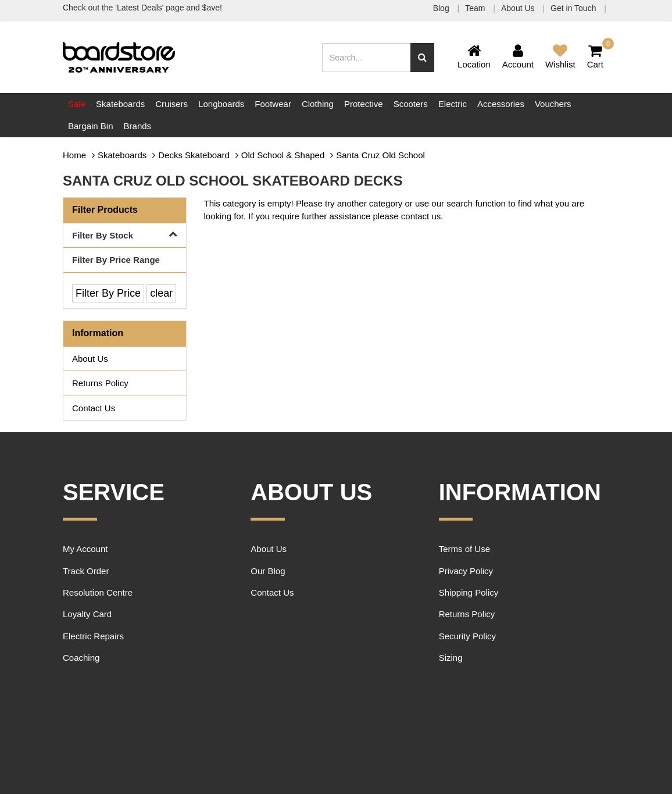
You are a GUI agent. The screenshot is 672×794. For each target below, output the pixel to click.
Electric (453, 104)
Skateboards (120, 104)
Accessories (501, 104)
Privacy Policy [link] (466, 571)
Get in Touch (574, 8)
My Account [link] (85, 549)
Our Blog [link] (268, 571)
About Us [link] (90, 359)
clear (161, 293)
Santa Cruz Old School (380, 155)
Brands (138, 126)
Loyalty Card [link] (87, 614)
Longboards (221, 104)
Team (476, 8)
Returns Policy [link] (100, 383)
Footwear (273, 104)
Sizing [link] (451, 658)
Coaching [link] (81, 658)
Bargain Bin (91, 126)
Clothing (318, 104)
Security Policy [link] (467, 636)
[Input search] (367, 58)
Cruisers (171, 104)
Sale (77, 104)
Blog (442, 8)
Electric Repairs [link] (93, 636)
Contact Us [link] (94, 408)
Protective (364, 104)
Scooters (411, 104)
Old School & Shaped (283, 155)
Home (74, 155)
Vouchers (553, 104)
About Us (519, 8)
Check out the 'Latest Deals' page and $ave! (142, 8)
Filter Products (105, 210)
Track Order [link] (86, 571)
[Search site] (422, 58)
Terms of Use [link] (464, 549)
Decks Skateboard (194, 155)
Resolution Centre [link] (98, 592)
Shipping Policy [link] (469, 592)
